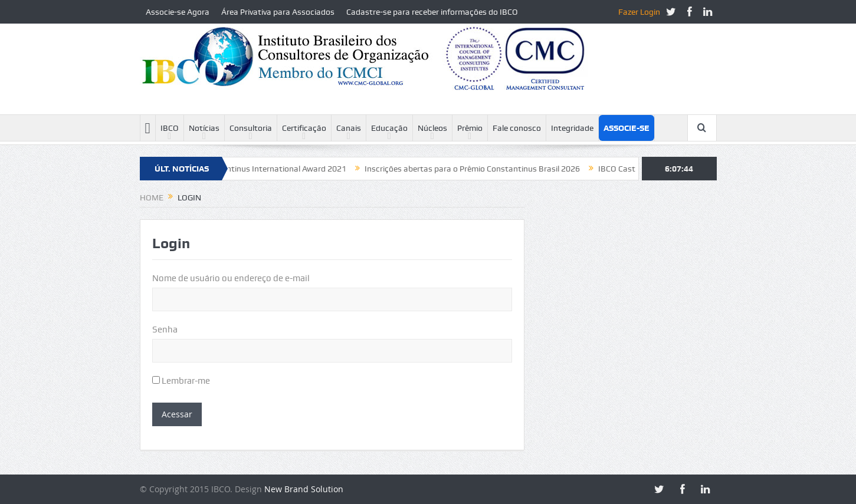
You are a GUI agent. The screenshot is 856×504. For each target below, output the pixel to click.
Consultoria (251, 128)
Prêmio (470, 128)
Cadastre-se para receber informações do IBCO (432, 12)
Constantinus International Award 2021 (279, 169)
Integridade (572, 128)
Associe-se (627, 128)
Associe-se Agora (178, 12)
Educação (389, 128)
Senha (165, 330)
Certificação (304, 128)
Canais (349, 128)
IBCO (170, 128)
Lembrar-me (181, 381)
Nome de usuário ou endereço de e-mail (231, 278)
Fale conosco (517, 128)
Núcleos (432, 128)
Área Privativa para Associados (278, 12)
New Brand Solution (304, 489)
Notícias (204, 128)
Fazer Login (639, 12)
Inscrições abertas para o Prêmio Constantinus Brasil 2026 (478, 169)
